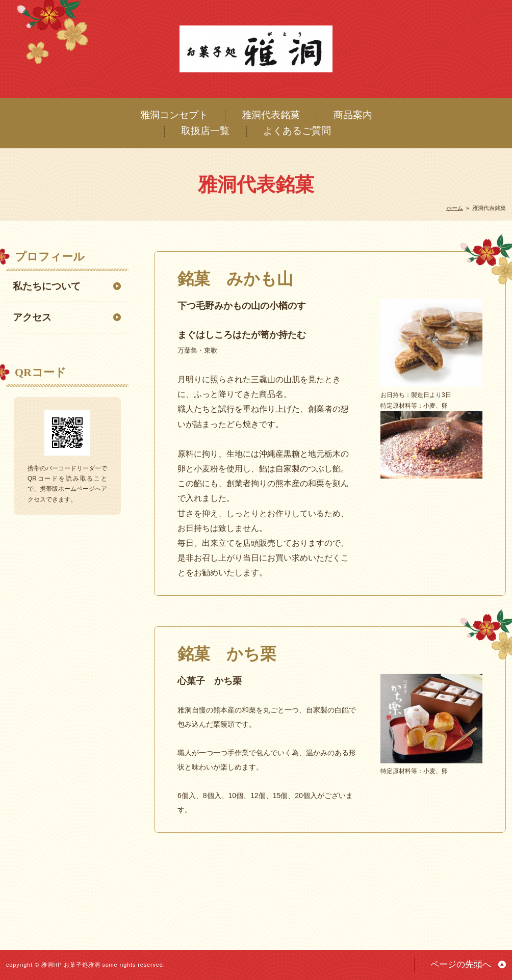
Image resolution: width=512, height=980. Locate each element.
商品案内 (353, 115)
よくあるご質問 (297, 131)
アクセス (32, 317)
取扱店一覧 (205, 131)
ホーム (455, 208)
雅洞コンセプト (174, 115)
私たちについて (47, 286)
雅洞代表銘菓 (271, 115)
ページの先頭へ (461, 964)
